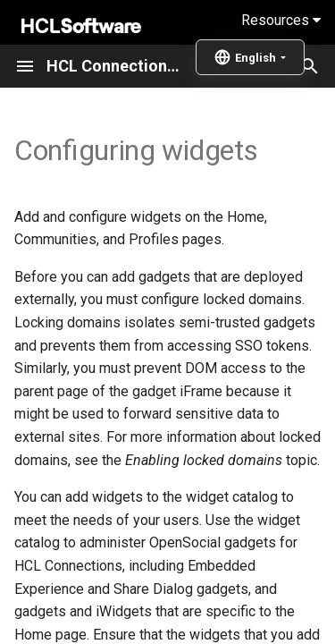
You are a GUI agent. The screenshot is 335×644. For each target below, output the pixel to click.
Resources (281, 20)
